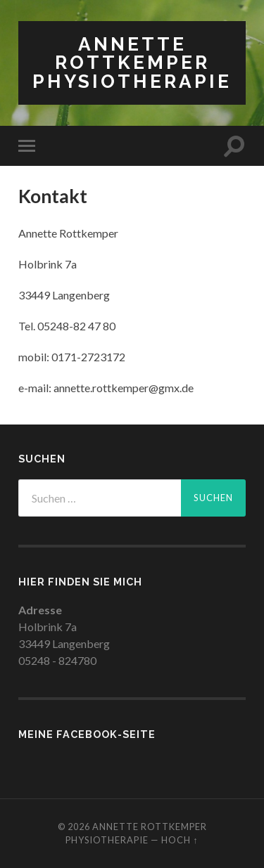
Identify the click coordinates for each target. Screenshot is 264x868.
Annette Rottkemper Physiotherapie (132, 63)
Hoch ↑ (180, 840)
